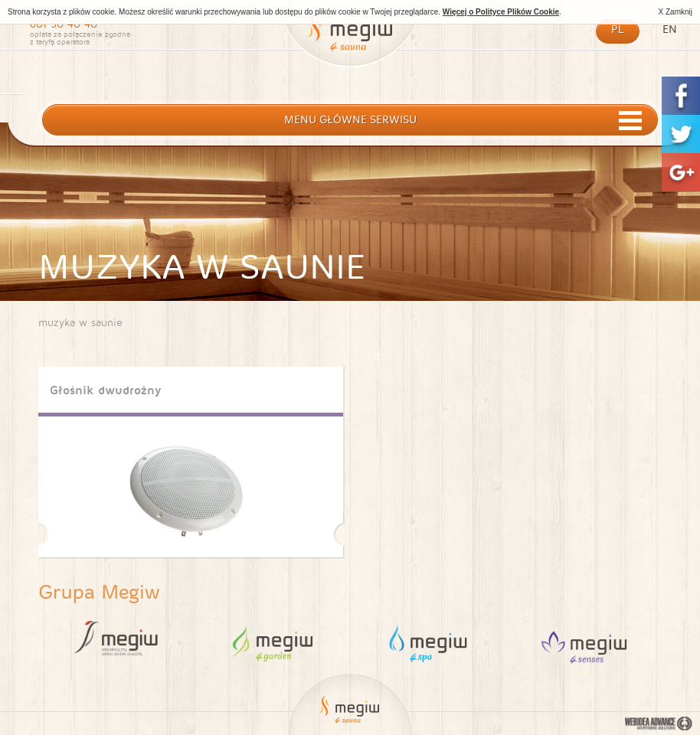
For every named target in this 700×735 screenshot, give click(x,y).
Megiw (350, 41)
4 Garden (272, 642)
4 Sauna (584, 642)
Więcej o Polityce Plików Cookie (501, 12)
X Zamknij (675, 12)
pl (618, 29)
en (670, 29)
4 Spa (428, 642)
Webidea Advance (659, 724)
